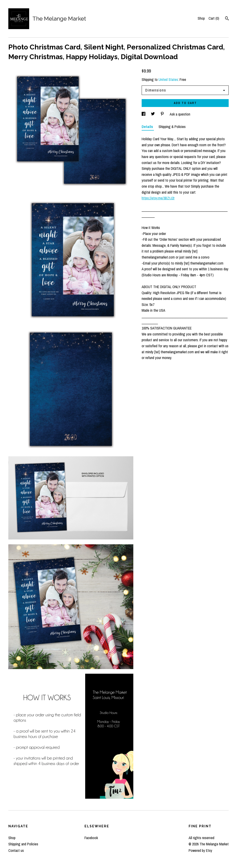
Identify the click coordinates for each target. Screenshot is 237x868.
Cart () (214, 18)
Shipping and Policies (23, 844)
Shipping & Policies (172, 127)
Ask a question (180, 114)
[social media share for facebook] (144, 114)
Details (148, 127)
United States (168, 79)
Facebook (91, 838)
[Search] (227, 19)
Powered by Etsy (200, 850)
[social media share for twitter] (153, 114)
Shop (201, 18)
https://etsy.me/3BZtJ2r (158, 198)
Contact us (16, 850)
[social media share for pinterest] (163, 114)
